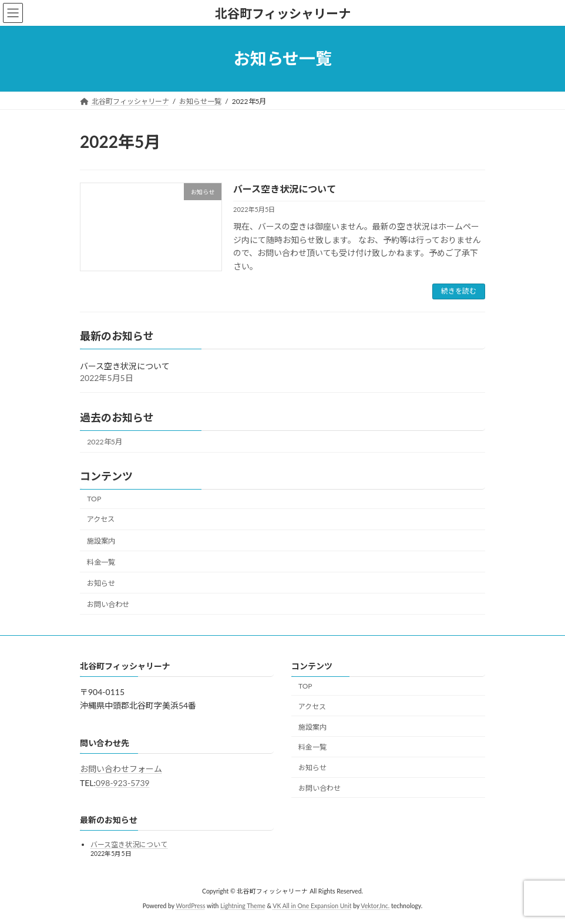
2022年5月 (105, 442)
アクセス (101, 519)
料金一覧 (101, 562)
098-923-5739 (123, 783)
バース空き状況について (285, 189)
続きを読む (459, 291)
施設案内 (101, 540)
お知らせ (101, 583)
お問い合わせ (108, 604)
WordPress (190, 906)
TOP (94, 499)
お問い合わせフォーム (121, 769)
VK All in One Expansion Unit (312, 906)
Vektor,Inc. (375, 906)
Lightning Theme (243, 906)
